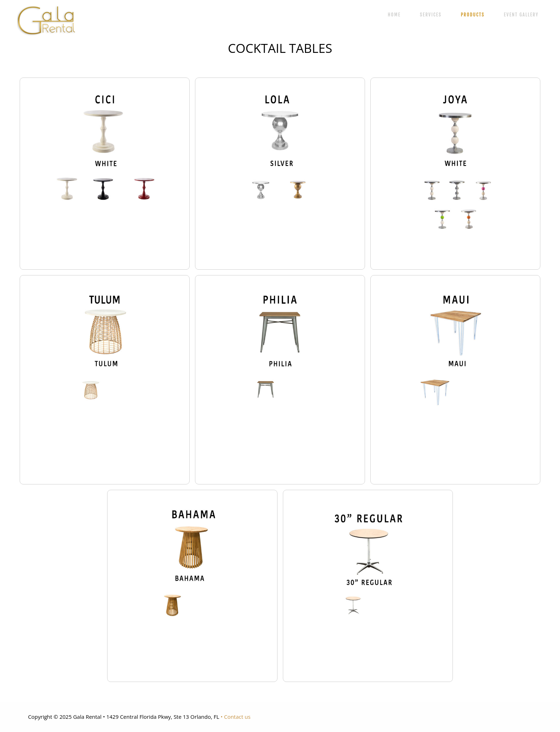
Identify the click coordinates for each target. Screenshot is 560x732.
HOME (394, 15)
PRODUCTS (472, 15)
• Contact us (236, 717)
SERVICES (431, 15)
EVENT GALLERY (521, 15)
